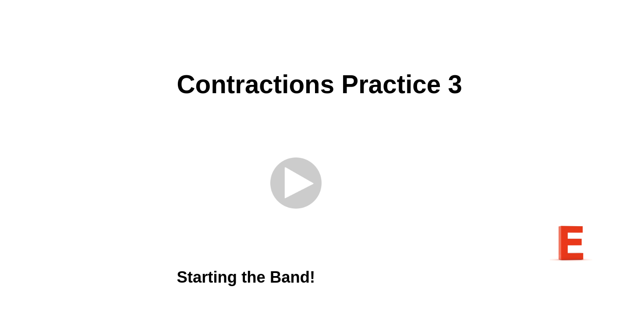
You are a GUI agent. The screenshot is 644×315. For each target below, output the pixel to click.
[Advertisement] (322, 35)
